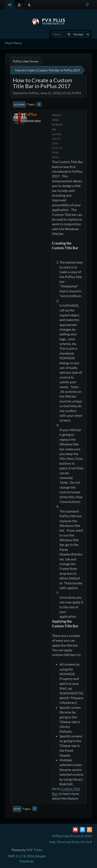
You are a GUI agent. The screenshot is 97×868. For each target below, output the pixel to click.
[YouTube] (75, 830)
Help (52, 842)
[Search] (69, 34)
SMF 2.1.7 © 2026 (21, 856)
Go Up (17, 809)
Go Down (19, 105)
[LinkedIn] (82, 830)
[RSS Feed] (89, 830)
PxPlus (30, 114)
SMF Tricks (34, 850)
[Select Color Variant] (87, 5)
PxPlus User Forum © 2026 (72, 836)
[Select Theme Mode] (30, 5)
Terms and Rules (68, 842)
